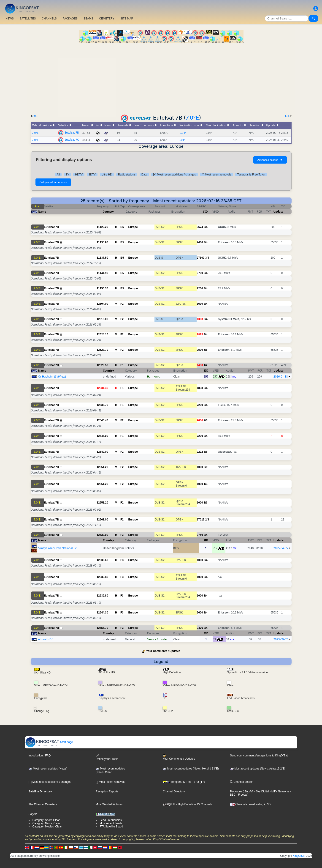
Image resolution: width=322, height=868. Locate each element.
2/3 (206, 420)
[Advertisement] (161, 77)
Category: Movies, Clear (47, 827)
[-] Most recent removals (217, 175)
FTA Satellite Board (111, 827)
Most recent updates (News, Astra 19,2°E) (258, 769)
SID (205, 212)
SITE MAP (127, 19)
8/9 (206, 467)
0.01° (182, 140)
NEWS (10, 19)
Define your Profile (107, 757)
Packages (236, 791)
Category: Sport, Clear (46, 820)
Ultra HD (107, 175)
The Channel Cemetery (43, 804)
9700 (200, 273)
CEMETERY (107, 19)
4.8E (287, 116)
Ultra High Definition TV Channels (188, 804)
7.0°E (192, 118)
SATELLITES (28, 19)
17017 (201, 520)
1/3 (206, 484)
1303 (200, 319)
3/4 (206, 227)
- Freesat (242, 795)
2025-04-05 (281, 548)
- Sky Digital (261, 791)
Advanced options (270, 160)
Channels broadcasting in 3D (250, 804)
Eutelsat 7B (72, 132)
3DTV (92, 175)
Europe (133, 227)
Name (42, 212)
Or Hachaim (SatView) (52, 376)
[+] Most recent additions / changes (174, 175)
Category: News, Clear (46, 823)
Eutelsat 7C (72, 139)
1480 (200, 365)
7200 (200, 288)
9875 (200, 334)
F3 (122, 535)
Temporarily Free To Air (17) (184, 782)
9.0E (35, 116)
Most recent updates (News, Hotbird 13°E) (191, 769)
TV (67, 175)
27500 (201, 258)
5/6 (206, 350)
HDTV (79, 175)
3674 (200, 227)
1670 (200, 304)
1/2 (206, 365)
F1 (122, 365)
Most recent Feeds (111, 823)
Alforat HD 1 (46, 639)
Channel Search (242, 782)
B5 (122, 227)
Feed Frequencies (111, 820)
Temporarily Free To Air (251, 175)
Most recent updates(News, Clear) (110, 770)
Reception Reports (107, 791)
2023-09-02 (281, 639)
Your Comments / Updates (163, 651)
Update (279, 212)
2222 (200, 452)
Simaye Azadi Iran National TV (57, 548)
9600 (200, 420)
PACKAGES (70, 19)
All (58, 175)
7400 (200, 242)
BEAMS (88, 19)
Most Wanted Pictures (109, 804)
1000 (200, 467)
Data (144, 175)
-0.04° (183, 133)
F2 (122, 304)
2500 (200, 350)
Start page (49, 742)
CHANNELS (49, 19)
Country (108, 212)
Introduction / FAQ (40, 756)
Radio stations (127, 175)
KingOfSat (299, 856)
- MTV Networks (279, 791)
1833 (200, 388)
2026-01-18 (281, 376)
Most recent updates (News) (48, 769)
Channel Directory (174, 791)
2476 (200, 628)
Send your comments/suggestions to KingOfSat (259, 756)
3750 (200, 535)
